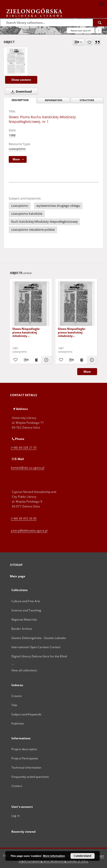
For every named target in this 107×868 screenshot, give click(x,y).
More (87, 372)
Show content (21, 80)
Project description (24, 749)
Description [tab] (20, 100)
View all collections (24, 670)
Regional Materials (24, 619)
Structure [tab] (87, 100)
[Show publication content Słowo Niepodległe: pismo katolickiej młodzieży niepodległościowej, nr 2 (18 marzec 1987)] (81, 360)
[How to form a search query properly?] (99, 30)
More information (54, 856)
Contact (17, 786)
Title (14, 705)
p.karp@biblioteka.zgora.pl (29, 530)
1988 (12, 135)
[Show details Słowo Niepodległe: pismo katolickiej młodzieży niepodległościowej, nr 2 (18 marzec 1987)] (91, 360)
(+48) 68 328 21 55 (24, 448)
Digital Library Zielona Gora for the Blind (39, 656)
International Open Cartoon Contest (36, 647)
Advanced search (81, 30)
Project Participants (25, 758)
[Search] (100, 22)
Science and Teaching (26, 610)
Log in (15, 816)
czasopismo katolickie (27, 214)
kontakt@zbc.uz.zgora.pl (28, 468)
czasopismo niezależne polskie (33, 230)
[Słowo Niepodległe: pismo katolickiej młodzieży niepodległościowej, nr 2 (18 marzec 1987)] (76, 304)
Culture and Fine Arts (26, 601)
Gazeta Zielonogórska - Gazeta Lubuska (39, 638)
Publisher (18, 723)
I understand (83, 856)
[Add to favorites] (89, 42)
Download (20, 91)
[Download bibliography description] (25, 360)
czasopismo (17, 149)
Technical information (26, 768)
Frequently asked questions (30, 777)
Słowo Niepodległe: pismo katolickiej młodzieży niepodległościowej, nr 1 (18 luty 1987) (30, 332)
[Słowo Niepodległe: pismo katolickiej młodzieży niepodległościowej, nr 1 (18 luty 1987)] (31, 304)
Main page (18, 576)
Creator (17, 696)
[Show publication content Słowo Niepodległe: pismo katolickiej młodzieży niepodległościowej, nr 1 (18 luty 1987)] (36, 360)
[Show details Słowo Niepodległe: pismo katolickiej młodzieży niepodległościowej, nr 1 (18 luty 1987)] (46, 360)
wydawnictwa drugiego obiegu (58, 206)
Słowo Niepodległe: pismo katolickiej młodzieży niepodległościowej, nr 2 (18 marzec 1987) (75, 332)
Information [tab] (53, 100)
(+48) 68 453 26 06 (24, 518)
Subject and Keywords (26, 714)
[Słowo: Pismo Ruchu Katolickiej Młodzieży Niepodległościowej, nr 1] (16, 61)
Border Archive (22, 629)
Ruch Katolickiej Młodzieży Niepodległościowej (44, 222)
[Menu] (101, 4)
